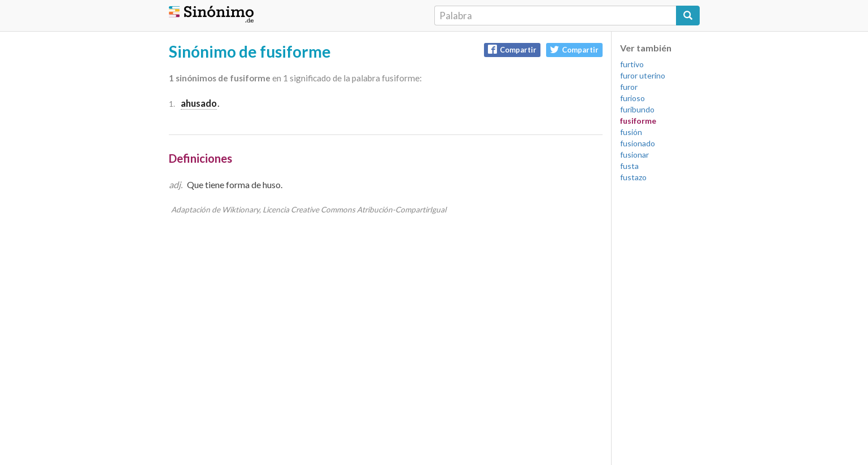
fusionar (634, 155)
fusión (631, 132)
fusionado (638, 143)
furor (629, 87)
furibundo (637, 109)
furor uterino (643, 75)
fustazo (633, 177)
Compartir (512, 49)
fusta (629, 166)
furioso (633, 98)
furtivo (632, 64)
